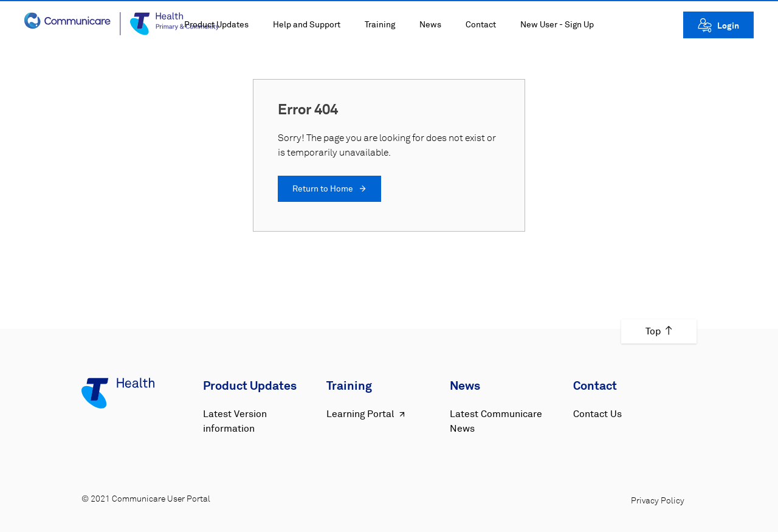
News (430, 25)
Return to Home (329, 189)
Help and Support (307, 25)
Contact (481, 25)
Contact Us (597, 414)
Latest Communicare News (496, 421)
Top (659, 331)
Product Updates (216, 25)
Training (380, 25)
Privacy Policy (658, 501)
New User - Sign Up (557, 25)
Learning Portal (367, 414)
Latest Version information (235, 421)
